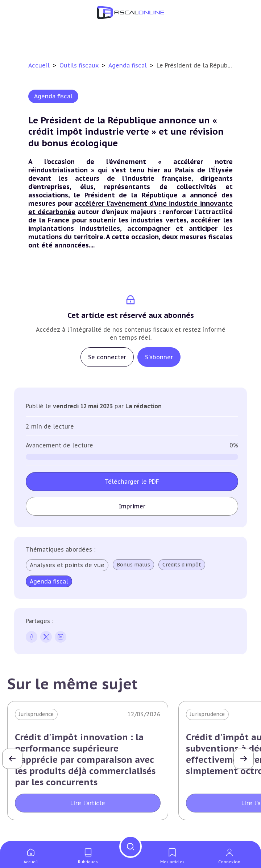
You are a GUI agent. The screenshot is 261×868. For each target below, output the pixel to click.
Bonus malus (133, 565)
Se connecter (107, 357)
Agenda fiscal (129, 65)
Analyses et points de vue (67, 565)
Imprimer (132, 506)
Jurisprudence (36, 714)
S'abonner (159, 357)
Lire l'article (88, 803)
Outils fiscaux (80, 65)
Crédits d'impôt (182, 565)
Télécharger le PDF (132, 482)
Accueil (39, 65)
